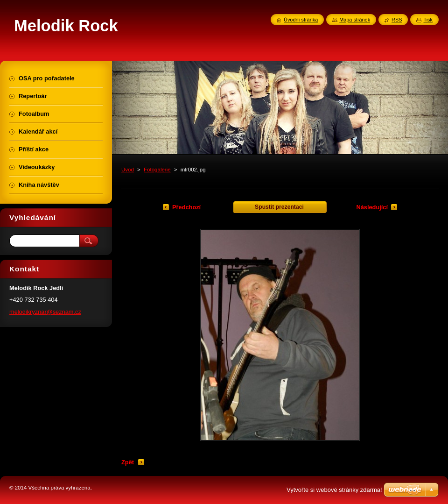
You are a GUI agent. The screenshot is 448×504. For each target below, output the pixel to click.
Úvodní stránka (301, 20)
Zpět (128, 462)
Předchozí (186, 207)
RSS (397, 20)
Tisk (428, 20)
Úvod (128, 170)
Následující (372, 207)
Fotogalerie (157, 170)
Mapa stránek (355, 20)
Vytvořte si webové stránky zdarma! (334, 490)
